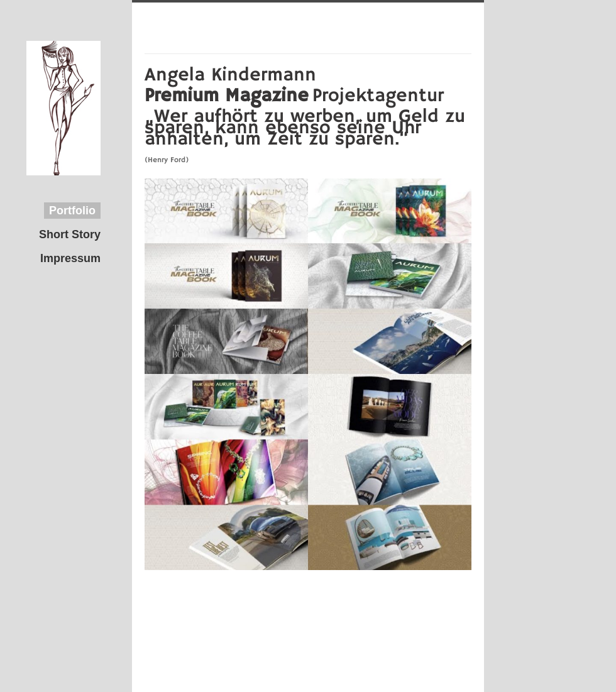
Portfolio (72, 211)
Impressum (70, 258)
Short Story (70, 234)
